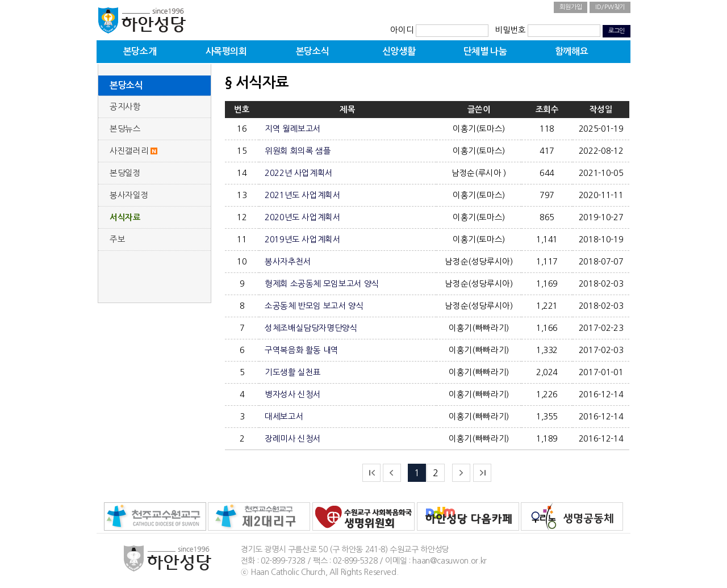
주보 (117, 240)
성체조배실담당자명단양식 (311, 328)
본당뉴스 (125, 129)
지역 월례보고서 (293, 129)
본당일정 (125, 173)
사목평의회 (226, 51)
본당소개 (140, 51)
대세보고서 (284, 417)
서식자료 (125, 217)
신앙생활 (399, 51)
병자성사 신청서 (293, 394)
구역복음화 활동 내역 (302, 350)
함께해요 (571, 51)
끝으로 (482, 473)
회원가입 (571, 7)
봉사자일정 (129, 195)
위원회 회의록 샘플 (298, 151)
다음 (461, 473)
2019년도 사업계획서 (303, 240)
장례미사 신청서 (293, 439)
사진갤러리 (129, 151)
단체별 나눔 (485, 51)
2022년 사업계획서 (299, 173)
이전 (392, 473)
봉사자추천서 (288, 262)
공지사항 (125, 107)
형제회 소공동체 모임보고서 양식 (322, 284)
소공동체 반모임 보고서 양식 (314, 306)
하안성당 (142, 20)
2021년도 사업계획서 (303, 195)
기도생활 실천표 (293, 372)
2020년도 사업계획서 (303, 217)
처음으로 (371, 473)
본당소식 (312, 51)
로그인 (617, 31)
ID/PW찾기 (610, 7)
